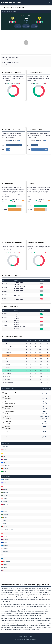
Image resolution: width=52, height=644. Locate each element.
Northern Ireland (7, 530)
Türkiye (4, 564)
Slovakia (5, 549)
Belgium (4, 489)
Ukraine (4, 567)
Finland (4, 508)
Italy (3, 456)
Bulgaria (5, 492)
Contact (30, 636)
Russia (4, 542)
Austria (4, 486)
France (4, 459)
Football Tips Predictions (12, 2)
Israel (4, 521)
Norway (4, 533)
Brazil (4, 472)
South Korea (6, 555)
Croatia (4, 499)
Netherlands (6, 466)
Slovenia (5, 552)
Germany (5, 453)
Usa (3, 571)
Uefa (3, 462)
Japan (4, 524)
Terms (25, 636)
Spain (4, 450)
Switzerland (6, 561)
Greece (4, 511)
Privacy (21, 636)
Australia (5, 483)
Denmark (5, 505)
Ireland (4, 517)
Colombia (5, 495)
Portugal (5, 469)
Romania (5, 539)
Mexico (4, 527)
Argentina (5, 480)
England (4, 447)
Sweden (4, 558)
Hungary (5, 514)
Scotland (5, 546)
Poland (4, 536)
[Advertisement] (26, 43)
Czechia (4, 502)
